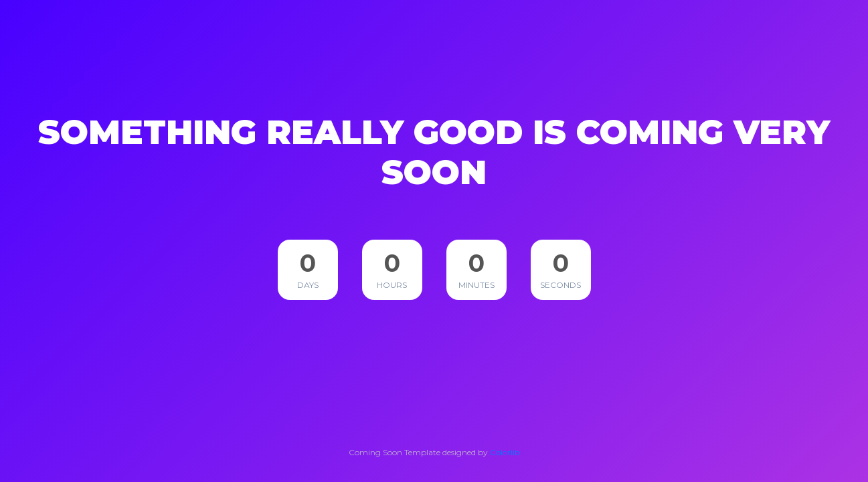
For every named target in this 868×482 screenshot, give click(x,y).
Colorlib (505, 452)
